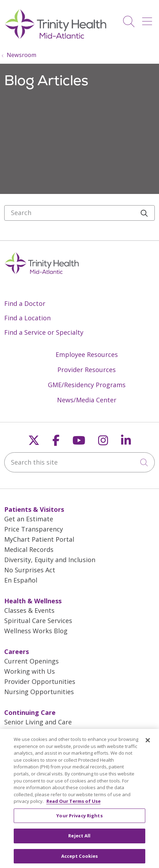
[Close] (148, 743)
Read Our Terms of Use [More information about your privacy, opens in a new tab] (74, 804)
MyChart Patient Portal (39, 539)
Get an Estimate (29, 519)
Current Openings (31, 661)
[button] (148, 19)
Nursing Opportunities (39, 692)
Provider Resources (87, 370)
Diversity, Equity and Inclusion (50, 560)
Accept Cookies (80, 859)
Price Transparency (34, 529)
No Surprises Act (30, 570)
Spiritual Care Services (38, 621)
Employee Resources (87, 354)
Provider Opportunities (40, 681)
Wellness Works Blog (36, 631)
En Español (21, 580)
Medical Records (29, 549)
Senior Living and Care (38, 722)
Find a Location (27, 318)
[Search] (79, 213)
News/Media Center (87, 400)
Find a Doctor (25, 303)
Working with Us (30, 671)
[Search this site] (79, 462)
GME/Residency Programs (87, 385)
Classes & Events (29, 610)
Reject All (79, 838)
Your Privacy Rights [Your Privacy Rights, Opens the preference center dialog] (79, 818)
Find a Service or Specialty (44, 332)
